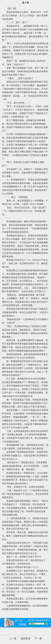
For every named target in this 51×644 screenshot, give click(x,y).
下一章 (38, 638)
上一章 (13, 638)
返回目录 (26, 638)
